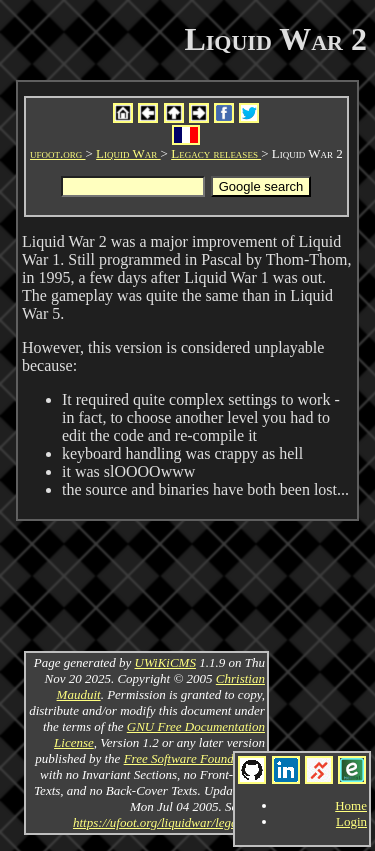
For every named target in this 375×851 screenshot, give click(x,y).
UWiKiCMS (165, 662)
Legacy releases (216, 153)
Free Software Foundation (192, 758)
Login (351, 821)
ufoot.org (58, 153)
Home (351, 805)
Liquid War (128, 153)
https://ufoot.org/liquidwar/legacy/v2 (169, 822)
